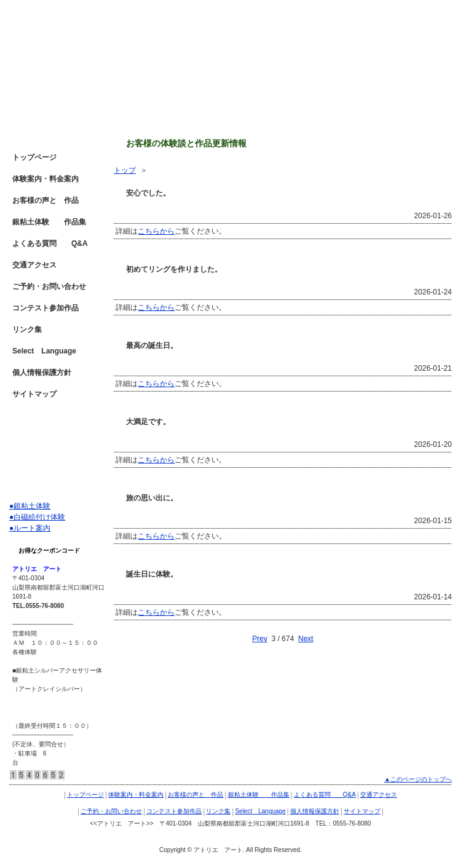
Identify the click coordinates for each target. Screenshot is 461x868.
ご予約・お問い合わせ (49, 286)
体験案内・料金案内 (45, 179)
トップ (125, 170)
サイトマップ (34, 394)
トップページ (34, 157)
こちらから (156, 231)
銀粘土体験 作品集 (49, 222)
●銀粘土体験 (30, 506)
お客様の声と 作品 (45, 200)
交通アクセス (34, 265)
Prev (260, 639)
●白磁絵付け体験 (37, 517)
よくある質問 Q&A (50, 243)
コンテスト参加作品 (45, 308)
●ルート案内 (30, 528)
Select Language (44, 351)
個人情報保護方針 (42, 373)
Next (306, 639)
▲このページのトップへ (418, 779)
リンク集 (27, 329)
